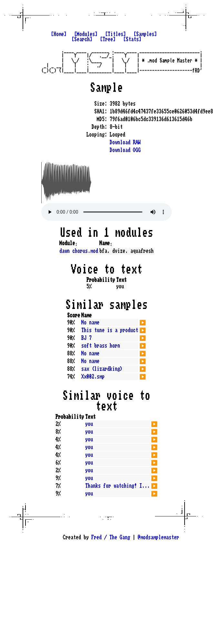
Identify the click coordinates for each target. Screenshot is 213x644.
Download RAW (125, 142)
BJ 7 (86, 338)
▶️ (143, 322)
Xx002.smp (93, 377)
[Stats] (132, 39)
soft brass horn (101, 346)
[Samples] (145, 34)
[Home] (59, 34)
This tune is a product (110, 330)
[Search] (82, 39)
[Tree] (108, 39)
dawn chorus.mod (79, 251)
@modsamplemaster (158, 537)
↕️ (76, 243)
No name (90, 322)
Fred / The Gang (111, 537)
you (89, 424)
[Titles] (116, 34)
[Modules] (86, 34)
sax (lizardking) (102, 369)
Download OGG (125, 150)
